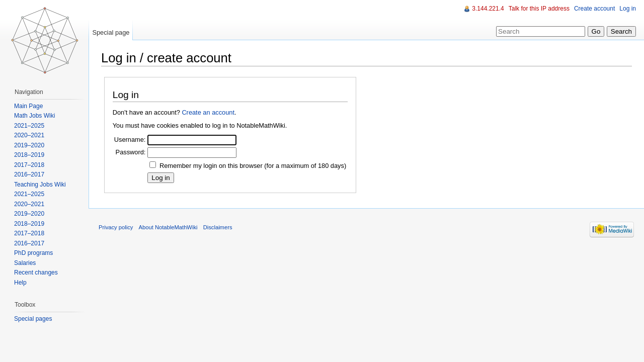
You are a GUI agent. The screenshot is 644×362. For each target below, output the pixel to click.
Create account (594, 9)
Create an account (208, 112)
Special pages (33, 319)
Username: (130, 140)
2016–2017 (29, 174)
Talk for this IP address (539, 9)
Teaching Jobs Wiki (40, 185)
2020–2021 (29, 135)
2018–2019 (29, 155)
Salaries (25, 263)
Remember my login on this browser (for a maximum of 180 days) (253, 166)
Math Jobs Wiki (34, 116)
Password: (131, 152)
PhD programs (33, 253)
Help (20, 283)
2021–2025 (29, 126)
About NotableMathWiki (168, 227)
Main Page (28, 106)
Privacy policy (116, 227)
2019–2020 (29, 145)
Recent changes (36, 273)
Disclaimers (218, 227)
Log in (628, 9)
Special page (111, 32)
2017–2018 (29, 165)
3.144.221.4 (488, 9)
